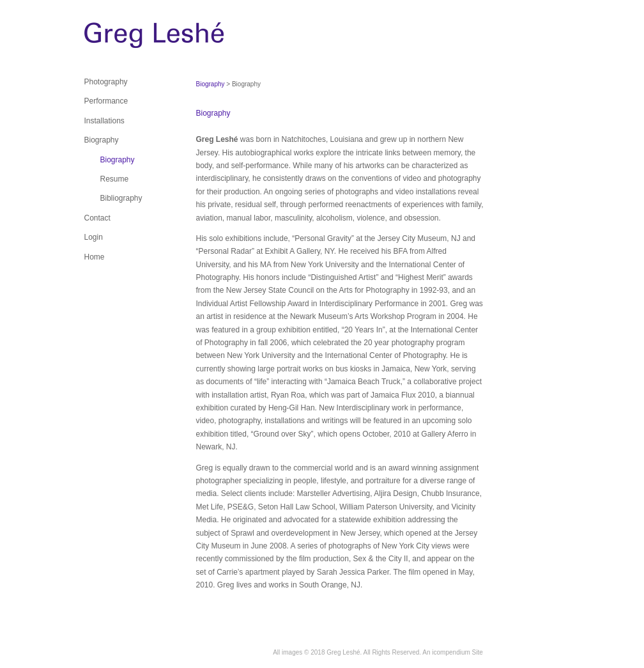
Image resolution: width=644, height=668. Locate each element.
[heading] (116, 38)
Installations (104, 121)
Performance (106, 101)
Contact (97, 218)
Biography (102, 140)
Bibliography (121, 198)
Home (95, 257)
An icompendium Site (453, 652)
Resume (115, 179)
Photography (106, 82)
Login (94, 237)
